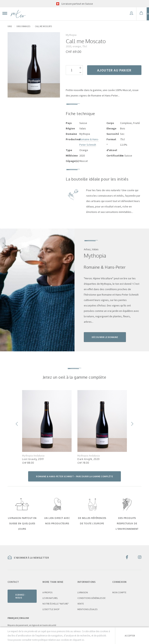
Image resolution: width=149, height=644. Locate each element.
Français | (13, 618)
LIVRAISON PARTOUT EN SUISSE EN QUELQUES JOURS (22, 524)
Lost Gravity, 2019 (33, 459)
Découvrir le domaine (105, 337)
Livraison (83, 592)
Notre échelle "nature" (56, 604)
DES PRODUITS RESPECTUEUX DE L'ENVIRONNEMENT (127, 524)
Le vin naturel (50, 598)
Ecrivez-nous (20, 596)
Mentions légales (87, 609)
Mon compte (119, 592)
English (24, 618)
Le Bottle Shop (51, 609)
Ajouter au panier (114, 70)
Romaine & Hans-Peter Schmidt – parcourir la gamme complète (74, 476)
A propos (47, 592)
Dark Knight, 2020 (89, 459)
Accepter (130, 636)
